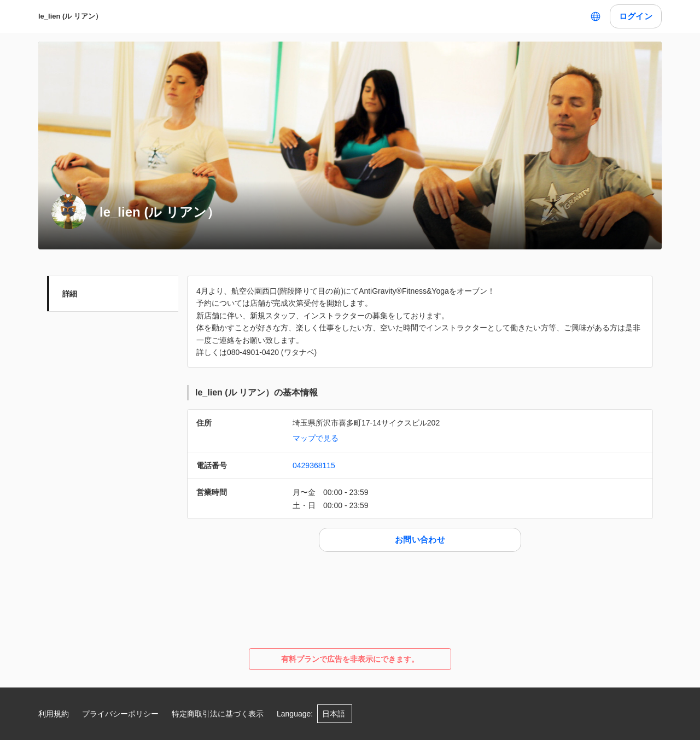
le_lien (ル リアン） (70, 16)
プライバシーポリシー (120, 714)
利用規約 (54, 714)
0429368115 (314, 465)
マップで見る (316, 438)
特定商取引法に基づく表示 (218, 714)
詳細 (70, 294)
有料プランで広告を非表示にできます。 (350, 659)
